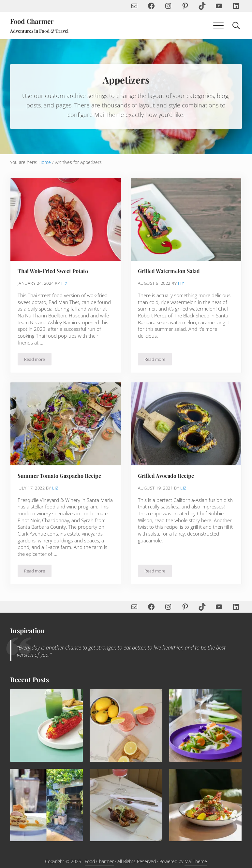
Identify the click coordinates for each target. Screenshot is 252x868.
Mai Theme (196, 862)
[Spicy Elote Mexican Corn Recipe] (46, 726)
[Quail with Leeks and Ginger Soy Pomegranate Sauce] (126, 805)
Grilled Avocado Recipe (166, 476)
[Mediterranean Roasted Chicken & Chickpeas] (205, 805)
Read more (38, 361)
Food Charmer (33, 21)
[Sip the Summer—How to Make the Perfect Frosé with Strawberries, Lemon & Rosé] (126, 726)
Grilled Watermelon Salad (169, 271)
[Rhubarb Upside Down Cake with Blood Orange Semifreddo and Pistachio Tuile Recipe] (46, 805)
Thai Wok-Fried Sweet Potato (53, 271)
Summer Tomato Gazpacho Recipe (59, 476)
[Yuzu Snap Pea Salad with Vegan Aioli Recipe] (205, 726)
